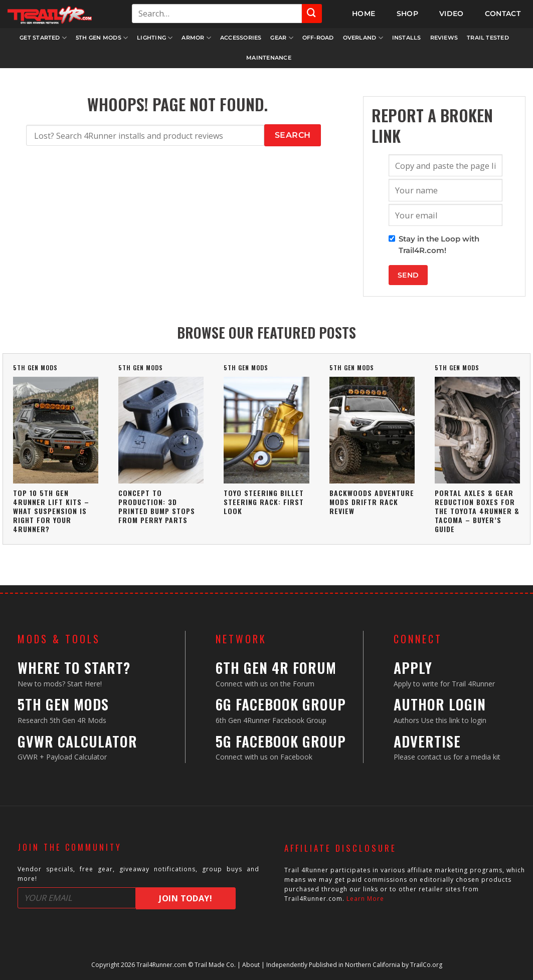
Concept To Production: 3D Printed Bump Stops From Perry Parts (157, 507)
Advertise (427, 741)
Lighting (155, 38)
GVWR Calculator (77, 741)
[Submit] (312, 14)
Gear (282, 38)
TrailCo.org (426, 965)
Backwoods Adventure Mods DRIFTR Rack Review (372, 502)
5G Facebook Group (281, 741)
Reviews (444, 38)
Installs (407, 38)
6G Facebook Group (281, 704)
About (251, 965)
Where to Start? (74, 668)
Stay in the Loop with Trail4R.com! (439, 244)
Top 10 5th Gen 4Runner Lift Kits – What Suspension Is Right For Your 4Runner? (51, 511)
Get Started (43, 38)
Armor (196, 38)
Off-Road (318, 38)
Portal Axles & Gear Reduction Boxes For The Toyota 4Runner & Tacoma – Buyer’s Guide (477, 511)
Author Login (440, 704)
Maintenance (269, 58)
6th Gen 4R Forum (276, 668)
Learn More (365, 899)
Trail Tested (488, 38)
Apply (413, 668)
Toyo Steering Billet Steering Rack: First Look (264, 502)
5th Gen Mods (102, 38)
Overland (363, 38)
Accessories (241, 38)
